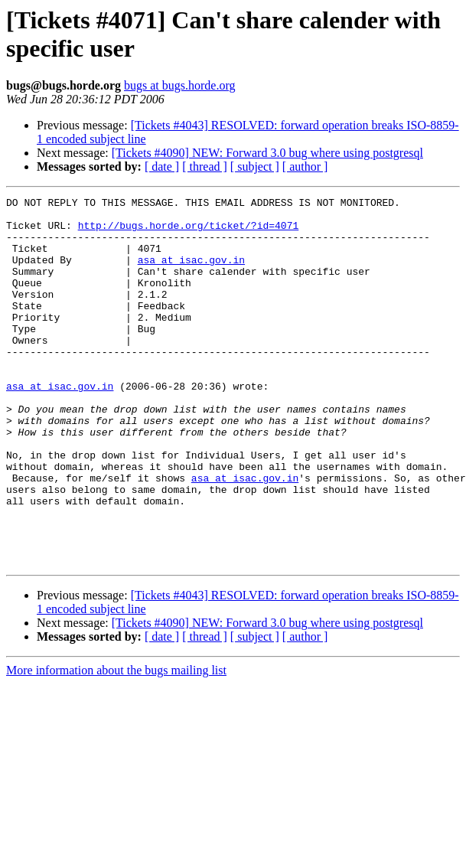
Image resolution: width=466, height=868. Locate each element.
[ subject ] (255, 166)
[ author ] (305, 166)
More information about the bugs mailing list (116, 744)
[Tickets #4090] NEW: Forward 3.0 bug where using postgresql (267, 153)
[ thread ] (205, 166)
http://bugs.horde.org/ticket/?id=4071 (189, 232)
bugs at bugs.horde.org (179, 85)
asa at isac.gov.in (191, 273)
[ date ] (162, 166)
